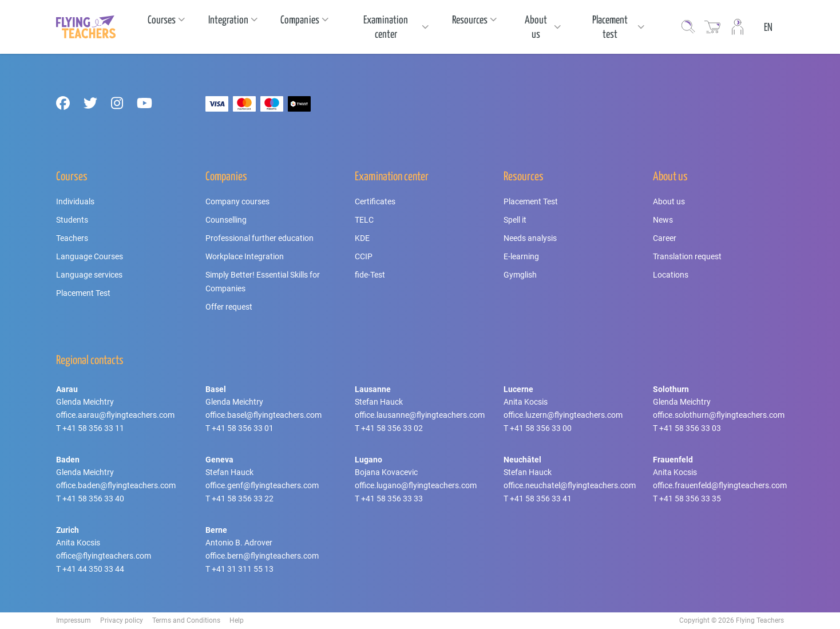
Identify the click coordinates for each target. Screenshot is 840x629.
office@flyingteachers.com (104, 556)
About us (669, 201)
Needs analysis (530, 238)
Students (72, 220)
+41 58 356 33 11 (93, 428)
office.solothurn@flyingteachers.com (719, 415)
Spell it (515, 220)
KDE (362, 238)
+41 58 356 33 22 (243, 499)
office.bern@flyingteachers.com (262, 556)
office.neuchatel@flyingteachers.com (570, 485)
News (663, 220)
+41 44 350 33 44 (93, 569)
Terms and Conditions (186, 620)
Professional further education (259, 238)
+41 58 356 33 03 (690, 428)
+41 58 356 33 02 (392, 428)
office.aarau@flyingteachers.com (115, 415)
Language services (89, 275)
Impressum (74, 620)
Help (237, 620)
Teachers (72, 238)
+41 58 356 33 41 (541, 499)
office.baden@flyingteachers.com (116, 485)
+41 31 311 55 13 (243, 569)
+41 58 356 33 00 (541, 428)
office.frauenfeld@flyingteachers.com (720, 485)
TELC (364, 220)
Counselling (226, 220)
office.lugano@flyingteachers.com (416, 485)
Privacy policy (122, 620)
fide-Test (370, 275)
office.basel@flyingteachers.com (264, 415)
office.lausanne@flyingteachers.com (420, 415)
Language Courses (90, 256)
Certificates (375, 201)
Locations (671, 275)
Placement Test (83, 293)
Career (665, 238)
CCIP (364, 256)
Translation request (687, 256)
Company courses (237, 201)
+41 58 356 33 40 (93, 499)
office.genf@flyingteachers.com (262, 485)
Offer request (229, 307)
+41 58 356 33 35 (690, 499)
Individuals (75, 201)
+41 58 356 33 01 (243, 428)
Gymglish (520, 275)
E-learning (521, 256)
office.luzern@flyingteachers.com (563, 415)
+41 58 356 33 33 (392, 499)
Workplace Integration (245, 256)
